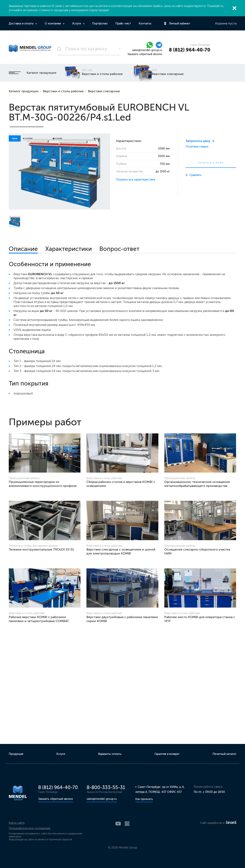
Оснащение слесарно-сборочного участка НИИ (197, 551)
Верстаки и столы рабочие (63, 91)
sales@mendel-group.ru (147, 50)
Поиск (120, 49)
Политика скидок (197, 147)
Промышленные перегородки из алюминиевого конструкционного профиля (43, 484)
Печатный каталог (225, 754)
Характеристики (69, 249)
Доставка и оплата (21, 24)
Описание (23, 249)
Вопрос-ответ (119, 249)
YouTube (118, 824)
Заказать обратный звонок (145, 54)
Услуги (77, 24)
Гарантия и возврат (167, 754)
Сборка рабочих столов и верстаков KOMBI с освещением (121, 484)
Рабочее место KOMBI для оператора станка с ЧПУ (200, 619)
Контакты (145, 24)
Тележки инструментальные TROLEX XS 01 (41, 549)
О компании (53, 24)
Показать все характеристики (136, 180)
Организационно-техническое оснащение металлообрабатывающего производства (197, 484)
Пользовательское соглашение (30, 828)
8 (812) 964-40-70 (190, 50)
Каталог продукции (33, 73)
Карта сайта (17, 823)
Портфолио (100, 24)
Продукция (16, 754)
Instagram (127, 824)
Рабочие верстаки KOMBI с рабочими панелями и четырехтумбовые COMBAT (39, 619)
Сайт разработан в (218, 823)
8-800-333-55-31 (106, 787)
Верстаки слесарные (104, 91)
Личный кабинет (180, 24)
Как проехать (144, 799)
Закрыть (234, 8)
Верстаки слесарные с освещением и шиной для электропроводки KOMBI (121, 551)
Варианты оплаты (110, 754)
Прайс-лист (123, 24)
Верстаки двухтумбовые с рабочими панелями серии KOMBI (122, 619)
